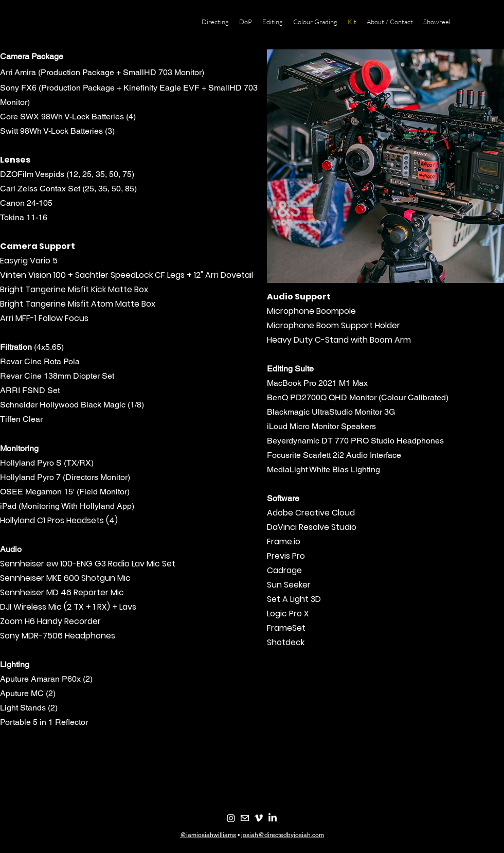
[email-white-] (245, 818)
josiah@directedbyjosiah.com (283, 835)
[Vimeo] (259, 818)
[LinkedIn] (273, 818)
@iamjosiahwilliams (208, 835)
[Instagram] (231, 818)
